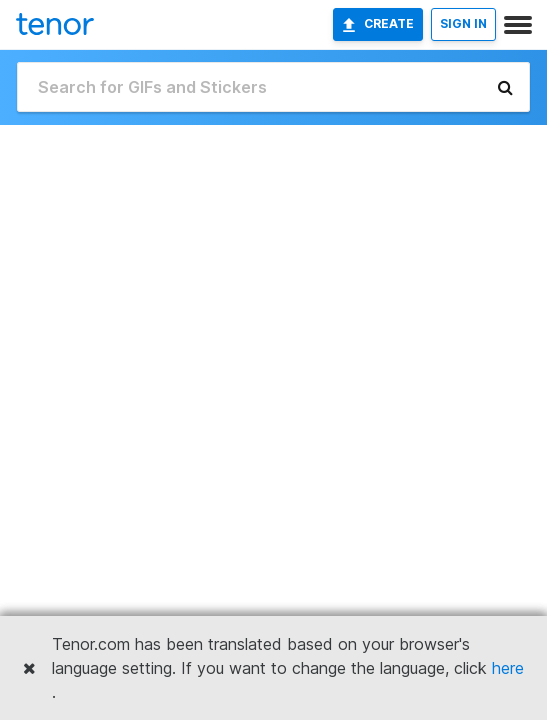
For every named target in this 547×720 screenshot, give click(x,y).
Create (378, 24)
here (508, 668)
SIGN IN (463, 23)
